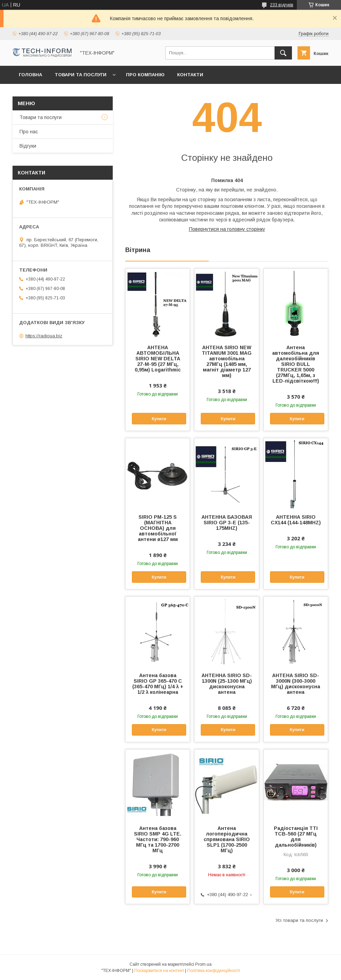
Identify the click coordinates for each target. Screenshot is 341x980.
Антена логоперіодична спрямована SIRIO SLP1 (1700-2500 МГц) (227, 839)
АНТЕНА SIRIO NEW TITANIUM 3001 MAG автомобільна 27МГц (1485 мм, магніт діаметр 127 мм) (227, 361)
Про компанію (145, 75)
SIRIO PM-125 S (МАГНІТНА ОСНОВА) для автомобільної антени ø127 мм (158, 528)
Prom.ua (203, 964)
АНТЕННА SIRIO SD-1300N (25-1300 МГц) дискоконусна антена (227, 684)
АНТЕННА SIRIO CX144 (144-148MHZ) (296, 520)
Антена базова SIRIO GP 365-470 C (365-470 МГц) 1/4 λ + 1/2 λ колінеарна (158, 684)
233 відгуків (282, 5)
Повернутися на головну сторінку (227, 229)
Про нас (29, 132)
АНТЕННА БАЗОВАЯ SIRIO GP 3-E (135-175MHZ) (227, 523)
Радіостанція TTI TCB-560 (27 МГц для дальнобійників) (296, 837)
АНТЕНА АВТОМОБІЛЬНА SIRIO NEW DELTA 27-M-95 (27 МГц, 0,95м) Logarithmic (158, 359)
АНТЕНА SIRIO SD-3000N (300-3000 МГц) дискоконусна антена (296, 684)
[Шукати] (283, 53)
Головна (30, 75)
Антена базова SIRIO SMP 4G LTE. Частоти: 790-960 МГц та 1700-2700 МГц (158, 839)
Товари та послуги (81, 75)
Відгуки (28, 146)
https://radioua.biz (44, 336)
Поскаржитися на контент (159, 971)
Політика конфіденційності (214, 971)
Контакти (190, 75)
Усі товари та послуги (299, 920)
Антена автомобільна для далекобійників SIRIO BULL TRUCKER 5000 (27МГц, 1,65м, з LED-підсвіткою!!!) (296, 364)
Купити (159, 419)
